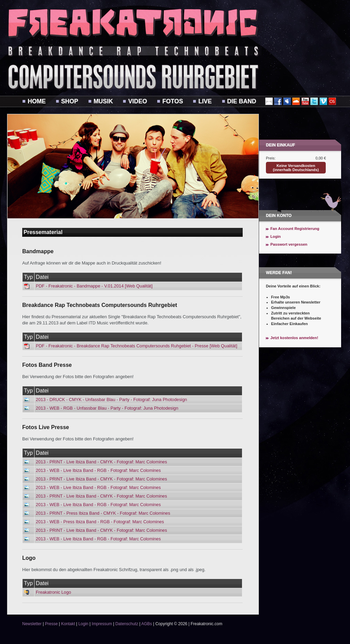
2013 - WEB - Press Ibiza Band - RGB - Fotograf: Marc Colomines (100, 522)
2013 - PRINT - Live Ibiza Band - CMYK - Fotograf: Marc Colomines (102, 462)
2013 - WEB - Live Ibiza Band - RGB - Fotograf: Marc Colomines (98, 470)
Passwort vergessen (289, 244)
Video (138, 101)
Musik (103, 101)
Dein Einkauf (280, 145)
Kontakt (68, 624)
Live (205, 101)
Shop (70, 101)
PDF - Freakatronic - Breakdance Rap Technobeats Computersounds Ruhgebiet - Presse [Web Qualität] (137, 346)
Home (37, 101)
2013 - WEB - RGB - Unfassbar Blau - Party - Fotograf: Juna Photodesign (107, 408)
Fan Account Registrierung (295, 229)
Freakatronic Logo (53, 592)
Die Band (242, 101)
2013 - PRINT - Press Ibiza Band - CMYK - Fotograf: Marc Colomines (103, 513)
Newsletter (32, 624)
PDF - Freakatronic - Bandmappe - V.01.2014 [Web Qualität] (94, 286)
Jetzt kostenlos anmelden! (294, 338)
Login (275, 236)
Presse (51, 624)
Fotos (173, 101)
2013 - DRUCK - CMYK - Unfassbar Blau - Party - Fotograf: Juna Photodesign (111, 400)
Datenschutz (127, 624)
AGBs (146, 624)
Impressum (102, 624)
